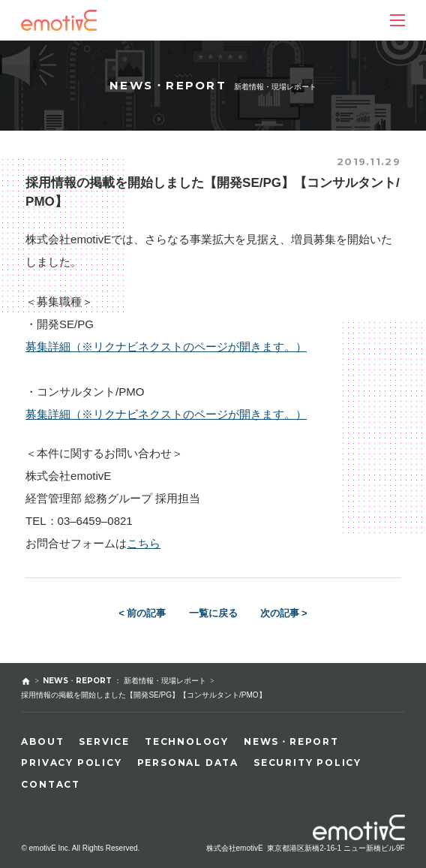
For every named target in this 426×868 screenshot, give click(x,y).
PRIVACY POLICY (71, 763)
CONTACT (51, 784)
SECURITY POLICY (307, 763)
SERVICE (104, 741)
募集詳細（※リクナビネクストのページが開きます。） (166, 347)
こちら (144, 543)
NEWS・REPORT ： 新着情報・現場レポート (124, 681)
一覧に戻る (213, 613)
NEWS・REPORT (291, 741)
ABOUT (42, 741)
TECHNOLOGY (187, 741)
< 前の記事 (142, 613)
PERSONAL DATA (188, 763)
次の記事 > (284, 613)
